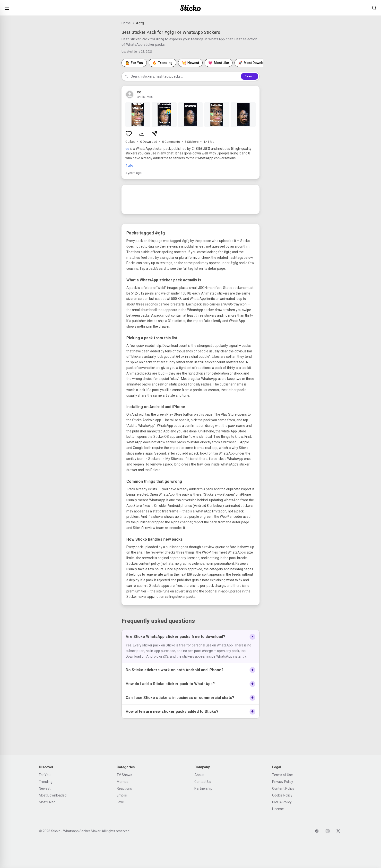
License (278, 809)
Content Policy (283, 788)
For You (45, 775)
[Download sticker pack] (142, 134)
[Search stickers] (374, 8)
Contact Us (203, 782)
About (199, 775)
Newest (45, 788)
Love (120, 802)
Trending (46, 782)
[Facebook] (317, 831)
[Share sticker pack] (155, 134)
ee (127, 149)
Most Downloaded (53, 795)
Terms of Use (282, 775)
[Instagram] (328, 831)
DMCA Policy (282, 802)
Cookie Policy (282, 795)
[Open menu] (7, 8)
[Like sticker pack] (129, 134)
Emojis (122, 795)
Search (250, 76)
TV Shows (124, 775)
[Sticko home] (190, 8)
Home (126, 23)
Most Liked (47, 802)
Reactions (124, 788)
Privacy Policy (283, 782)
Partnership (203, 788)
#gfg (129, 165)
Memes (122, 782)
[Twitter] (338, 831)
